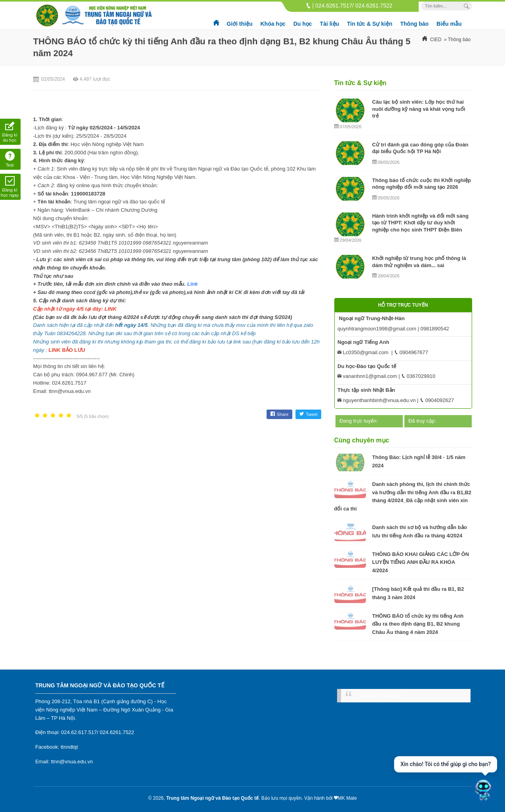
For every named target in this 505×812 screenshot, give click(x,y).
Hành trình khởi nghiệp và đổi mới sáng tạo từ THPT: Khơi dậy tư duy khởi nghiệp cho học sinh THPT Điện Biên (420, 223)
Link (193, 284)
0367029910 (418, 376)
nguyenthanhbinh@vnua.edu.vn (376, 400)
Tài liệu (330, 24)
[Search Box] (468, 6)
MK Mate (347, 798)
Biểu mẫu (449, 24)
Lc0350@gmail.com (363, 352)
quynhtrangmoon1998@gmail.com (377, 329)
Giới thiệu (239, 24)
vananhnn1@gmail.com (367, 376)
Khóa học (273, 24)
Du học (303, 24)
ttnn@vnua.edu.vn (72, 762)
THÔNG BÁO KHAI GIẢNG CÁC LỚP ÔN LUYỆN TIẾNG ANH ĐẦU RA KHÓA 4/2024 (421, 563)
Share (279, 414)
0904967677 (411, 352)
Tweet (308, 414)
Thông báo (415, 24)
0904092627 (437, 400)
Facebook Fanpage (379, 695)
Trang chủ (217, 20)
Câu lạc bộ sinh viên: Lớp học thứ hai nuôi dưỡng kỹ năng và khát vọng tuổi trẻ (419, 109)
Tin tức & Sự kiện (370, 24)
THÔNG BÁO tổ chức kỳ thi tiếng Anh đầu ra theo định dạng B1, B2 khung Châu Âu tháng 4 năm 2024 (418, 624)
